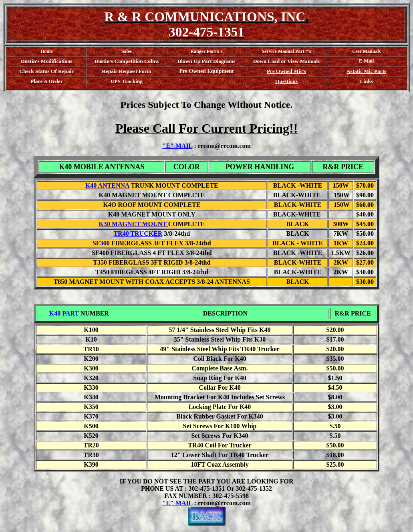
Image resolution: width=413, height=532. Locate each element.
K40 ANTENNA (107, 185)
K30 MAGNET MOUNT (133, 224)
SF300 (101, 243)
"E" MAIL (177, 146)
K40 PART (64, 313)
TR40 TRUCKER (138, 234)
